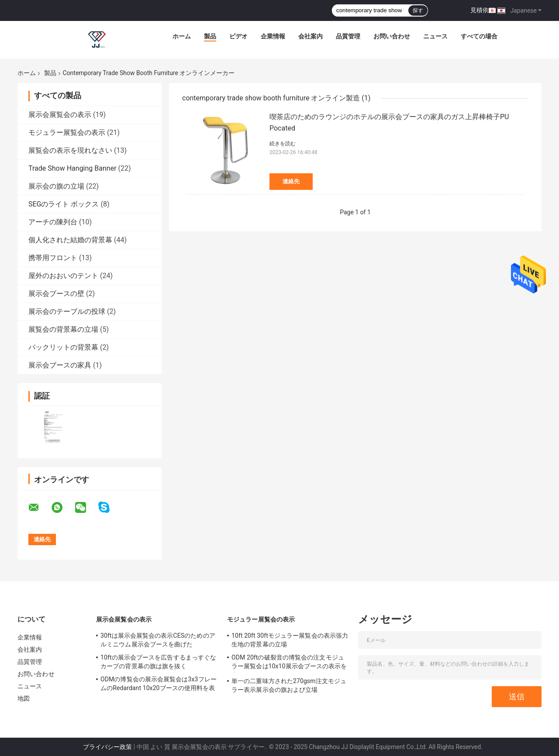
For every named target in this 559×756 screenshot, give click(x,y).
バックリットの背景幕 (63, 347)
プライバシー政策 (107, 747)
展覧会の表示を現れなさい (70, 150)
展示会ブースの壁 (56, 294)
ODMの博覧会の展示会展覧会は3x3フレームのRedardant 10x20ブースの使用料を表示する (159, 685)
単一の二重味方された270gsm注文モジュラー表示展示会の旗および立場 (289, 685)
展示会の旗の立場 (56, 186)
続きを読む (283, 144)
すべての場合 (479, 36)
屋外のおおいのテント (63, 276)
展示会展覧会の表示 (60, 115)
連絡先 (291, 181)
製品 (210, 36)
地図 (24, 698)
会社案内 (311, 36)
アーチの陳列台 (53, 222)
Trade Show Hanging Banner (72, 168)
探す (418, 10)
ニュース (435, 36)
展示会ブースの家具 (60, 365)
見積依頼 (483, 10)
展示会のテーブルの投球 (67, 311)
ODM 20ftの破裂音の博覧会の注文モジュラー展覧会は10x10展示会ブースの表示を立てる (289, 663)
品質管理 (348, 36)
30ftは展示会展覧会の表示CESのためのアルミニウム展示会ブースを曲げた (158, 640)
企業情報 (273, 36)
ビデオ (238, 36)
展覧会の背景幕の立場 (63, 329)
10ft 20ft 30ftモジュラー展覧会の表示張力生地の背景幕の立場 (290, 640)
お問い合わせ (392, 36)
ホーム (182, 36)
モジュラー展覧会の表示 (67, 132)
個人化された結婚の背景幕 (70, 240)
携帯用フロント (53, 258)
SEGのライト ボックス (64, 204)
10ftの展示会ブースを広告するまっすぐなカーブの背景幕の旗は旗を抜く (158, 662)
